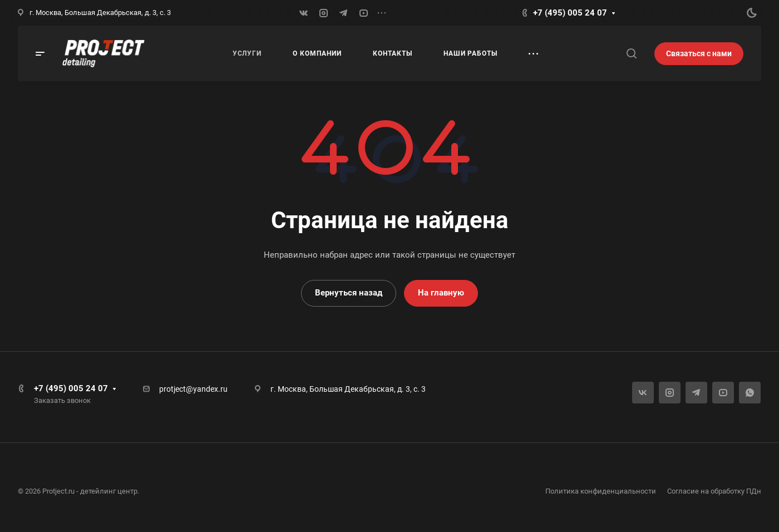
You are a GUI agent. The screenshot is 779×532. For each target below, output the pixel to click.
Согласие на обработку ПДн (714, 491)
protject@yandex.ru (193, 389)
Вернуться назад (349, 293)
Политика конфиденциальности (601, 491)
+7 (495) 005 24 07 (570, 13)
